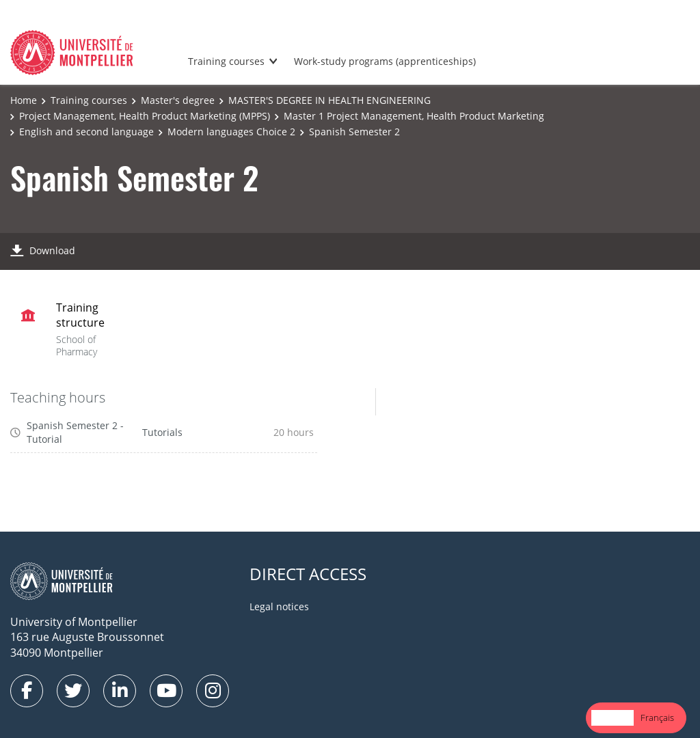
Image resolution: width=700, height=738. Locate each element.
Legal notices (279, 606)
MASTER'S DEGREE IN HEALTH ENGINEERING (329, 100)
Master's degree (178, 100)
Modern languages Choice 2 (231, 132)
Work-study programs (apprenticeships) (385, 61)
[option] (657, 718)
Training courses (226, 61)
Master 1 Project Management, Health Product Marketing (414, 116)
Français (657, 717)
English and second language (86, 132)
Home (24, 100)
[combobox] (612, 718)
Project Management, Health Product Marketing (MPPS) (145, 116)
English (612, 717)
